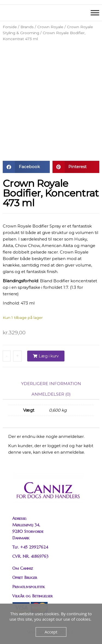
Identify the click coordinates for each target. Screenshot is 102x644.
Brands (27, 27)
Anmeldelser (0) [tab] (51, 394)
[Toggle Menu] (95, 13)
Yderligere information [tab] (51, 384)
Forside (10, 27)
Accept (51, 632)
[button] (26, 167)
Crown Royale (50, 27)
